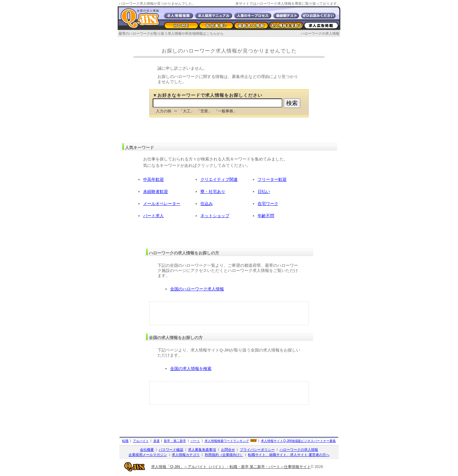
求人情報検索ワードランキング (227, 441)
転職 (125, 441)
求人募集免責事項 (202, 450)
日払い (264, 192)
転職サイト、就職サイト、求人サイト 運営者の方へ (289, 455)
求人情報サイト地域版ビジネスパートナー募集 (298, 441)
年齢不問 (266, 216)
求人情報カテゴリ (186, 455)
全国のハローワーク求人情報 (197, 289)
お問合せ (228, 450)
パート (195, 441)
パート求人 (153, 216)
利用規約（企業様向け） (224, 455)
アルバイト (141, 441)
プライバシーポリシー (257, 450)
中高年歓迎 (153, 179)
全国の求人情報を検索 (191, 369)
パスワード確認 (171, 450)
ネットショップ (215, 216)
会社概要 (147, 450)
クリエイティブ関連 (219, 179)
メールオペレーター (162, 204)
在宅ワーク (268, 204)
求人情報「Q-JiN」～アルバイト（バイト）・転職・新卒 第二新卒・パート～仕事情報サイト (231, 467)
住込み (207, 204)
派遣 (156, 441)
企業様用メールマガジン (148, 455)
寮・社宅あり (213, 192)
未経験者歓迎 (156, 192)
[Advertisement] (229, 313)
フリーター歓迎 (272, 179)
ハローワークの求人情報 (320, 33)
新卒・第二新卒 (175, 441)
